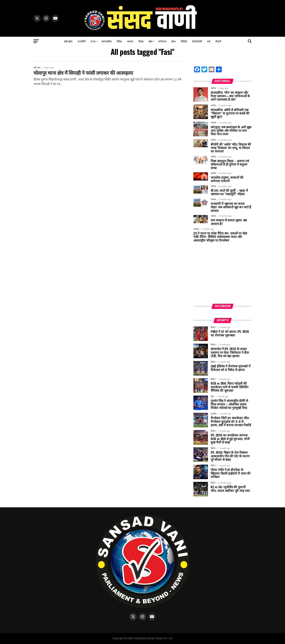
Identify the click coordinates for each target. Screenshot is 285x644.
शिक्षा (141, 41)
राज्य (93, 41)
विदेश (119, 41)
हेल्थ (173, 41)
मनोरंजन (162, 41)
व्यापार (130, 41)
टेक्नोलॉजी (197, 41)
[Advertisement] (222, 276)
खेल (150, 41)
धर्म (209, 41)
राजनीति (82, 41)
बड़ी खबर (68, 41)
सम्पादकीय (107, 41)
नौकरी (218, 41)
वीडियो (184, 41)
